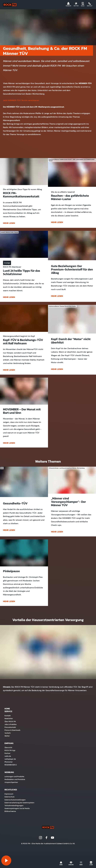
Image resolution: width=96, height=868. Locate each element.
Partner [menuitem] (7, 753)
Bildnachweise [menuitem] (10, 811)
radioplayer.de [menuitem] (10, 759)
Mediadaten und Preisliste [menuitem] (15, 779)
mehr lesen (9, 223)
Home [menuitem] (7, 709)
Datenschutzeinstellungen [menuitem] (15, 800)
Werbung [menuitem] (9, 772)
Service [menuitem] (8, 711)
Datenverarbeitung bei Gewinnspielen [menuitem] (19, 803)
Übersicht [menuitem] (8, 747)
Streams (71, 863)
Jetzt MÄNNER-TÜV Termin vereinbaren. (21, 100)
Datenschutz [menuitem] (9, 797)
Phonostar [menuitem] (9, 762)
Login (91, 863)
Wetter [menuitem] (7, 736)
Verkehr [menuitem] (8, 733)
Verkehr (68, 4)
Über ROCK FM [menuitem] (10, 721)
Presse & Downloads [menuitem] (12, 730)
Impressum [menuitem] (9, 794)
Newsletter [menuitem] (9, 718)
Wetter (76, 4)
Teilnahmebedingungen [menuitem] (14, 805)
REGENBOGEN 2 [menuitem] (11, 765)
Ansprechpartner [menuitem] (11, 782)
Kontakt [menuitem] (8, 716)
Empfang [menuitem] (9, 743)
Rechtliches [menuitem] (11, 790)
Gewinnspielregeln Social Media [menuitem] (17, 808)
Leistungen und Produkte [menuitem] (14, 776)
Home (61, 863)
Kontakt (90, 4)
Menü (81, 863)
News (83, 4)
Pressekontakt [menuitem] (10, 727)
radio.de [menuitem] (8, 756)
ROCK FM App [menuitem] (10, 750)
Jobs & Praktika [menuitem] (10, 724)
